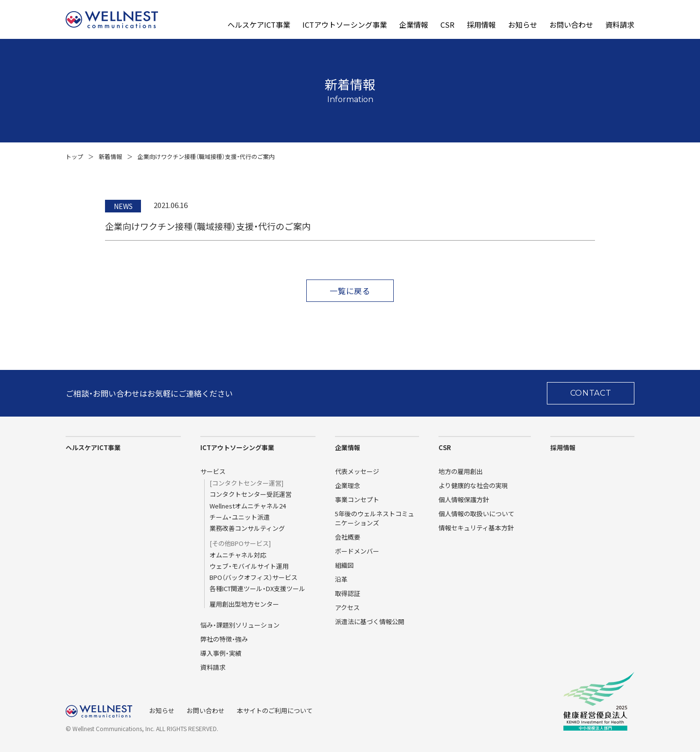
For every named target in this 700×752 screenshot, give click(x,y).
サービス (213, 471)
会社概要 (348, 537)
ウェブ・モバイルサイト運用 (249, 566)
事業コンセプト (357, 499)
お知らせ (523, 25)
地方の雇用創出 (461, 471)
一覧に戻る (350, 291)
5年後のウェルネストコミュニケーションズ (375, 518)
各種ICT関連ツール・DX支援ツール (257, 589)
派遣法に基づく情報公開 (370, 621)
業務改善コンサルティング (247, 528)
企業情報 (414, 25)
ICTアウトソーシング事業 (345, 25)
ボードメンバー (357, 551)
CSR (447, 25)
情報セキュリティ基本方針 (476, 528)
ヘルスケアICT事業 (259, 25)
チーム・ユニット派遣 (240, 517)
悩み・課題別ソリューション (240, 625)
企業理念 (348, 485)
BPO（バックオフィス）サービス (254, 577)
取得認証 (348, 593)
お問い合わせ (571, 25)
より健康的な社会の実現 (473, 485)
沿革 (341, 579)
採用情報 (481, 25)
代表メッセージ (357, 471)
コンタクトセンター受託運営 (251, 494)
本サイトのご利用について (275, 710)
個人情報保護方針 (464, 499)
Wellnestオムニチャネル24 (248, 506)
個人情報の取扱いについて (476, 514)
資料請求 (620, 25)
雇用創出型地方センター (244, 604)
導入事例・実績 (221, 653)
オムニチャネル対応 (238, 555)
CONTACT (591, 393)
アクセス (347, 607)
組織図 (344, 565)
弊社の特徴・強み (224, 639)
